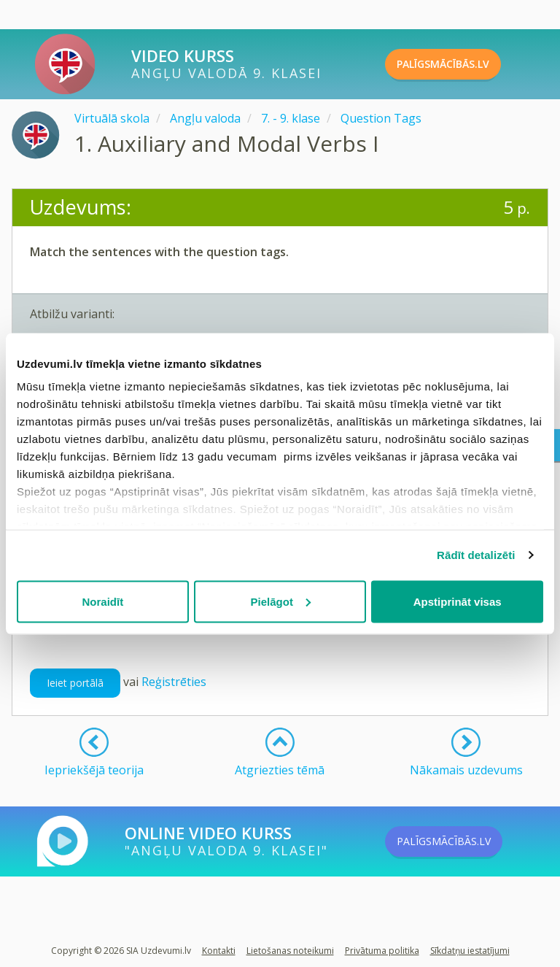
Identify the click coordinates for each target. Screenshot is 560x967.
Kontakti (219, 951)
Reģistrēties (174, 682)
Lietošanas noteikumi (290, 951)
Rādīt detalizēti (476, 555)
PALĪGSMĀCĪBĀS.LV (467, 64)
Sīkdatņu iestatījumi (470, 951)
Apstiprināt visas (458, 601)
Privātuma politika (382, 951)
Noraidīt (102, 601)
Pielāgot (281, 601)
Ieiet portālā (75, 683)
